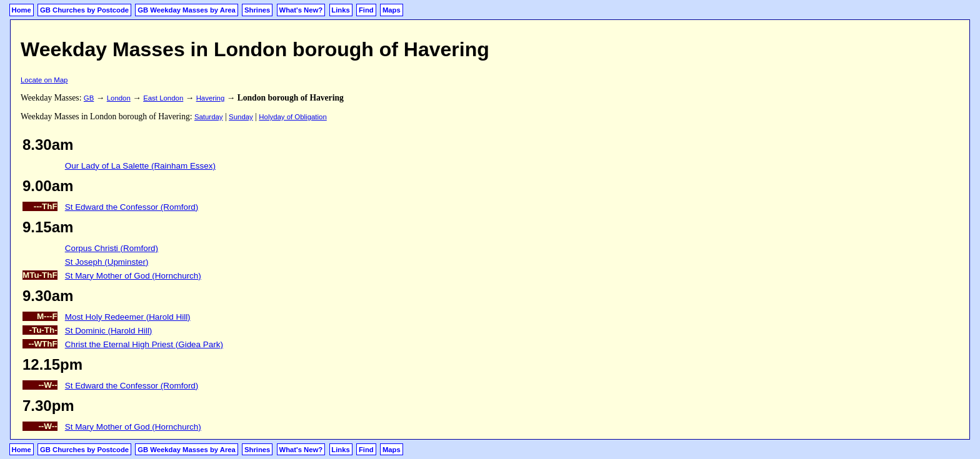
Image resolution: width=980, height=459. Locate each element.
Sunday (241, 117)
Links (340, 10)
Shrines (257, 10)
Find (366, 10)
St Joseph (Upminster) (107, 262)
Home (22, 10)
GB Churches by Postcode (84, 10)
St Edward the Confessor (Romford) (132, 207)
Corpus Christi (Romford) (112, 248)
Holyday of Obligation (292, 117)
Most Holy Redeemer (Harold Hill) (128, 317)
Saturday (209, 117)
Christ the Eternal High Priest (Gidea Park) (144, 344)
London (119, 98)
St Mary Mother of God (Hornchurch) (133, 276)
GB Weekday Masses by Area (187, 10)
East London (163, 98)
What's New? (301, 10)
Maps (392, 10)
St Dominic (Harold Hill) (109, 331)
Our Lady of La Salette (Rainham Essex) (140, 166)
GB (89, 98)
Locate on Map (44, 80)
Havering (211, 98)
